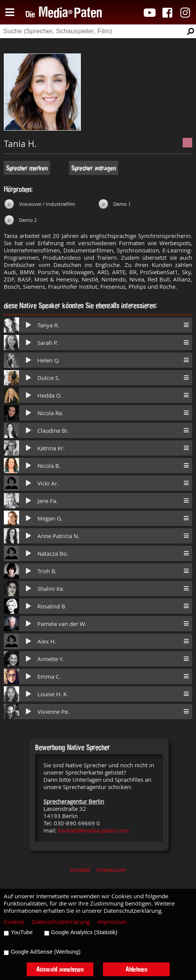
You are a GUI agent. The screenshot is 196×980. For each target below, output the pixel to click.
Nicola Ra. (50, 413)
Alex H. (47, 641)
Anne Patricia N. (58, 536)
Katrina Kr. (51, 448)
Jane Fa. (47, 501)
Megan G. (50, 518)
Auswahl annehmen (60, 969)
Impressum (111, 870)
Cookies (14, 922)
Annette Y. (51, 659)
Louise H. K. (53, 694)
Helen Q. (49, 360)
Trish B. (47, 571)
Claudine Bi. (53, 431)
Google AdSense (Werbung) (46, 952)
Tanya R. (48, 325)
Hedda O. (50, 395)
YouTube (22, 932)
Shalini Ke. (51, 589)
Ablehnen (136, 969)
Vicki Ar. (48, 483)
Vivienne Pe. (53, 712)
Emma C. (49, 677)
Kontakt (80, 870)
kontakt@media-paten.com (93, 830)
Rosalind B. (52, 606)
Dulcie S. (49, 378)
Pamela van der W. (62, 624)
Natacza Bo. (53, 554)
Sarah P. (48, 343)
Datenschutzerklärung (61, 922)
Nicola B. (49, 466)
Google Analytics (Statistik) (84, 932)
